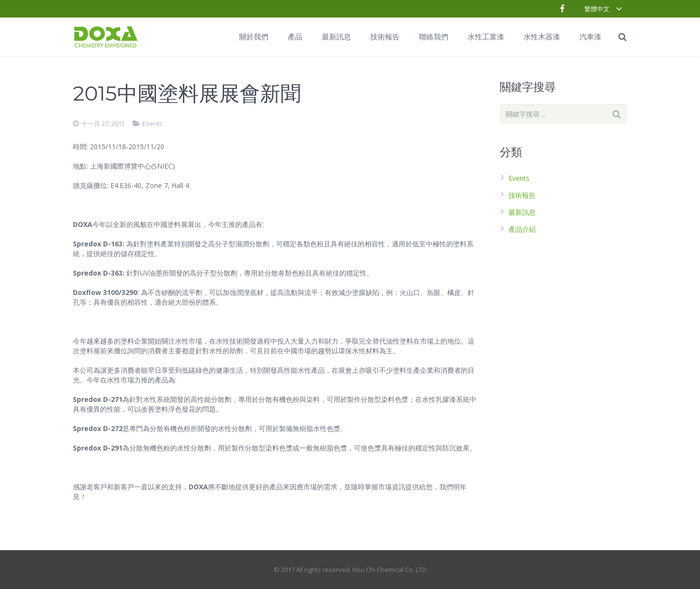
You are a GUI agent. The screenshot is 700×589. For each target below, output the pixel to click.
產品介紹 (522, 229)
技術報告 (522, 195)
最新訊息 (522, 212)
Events (152, 123)
